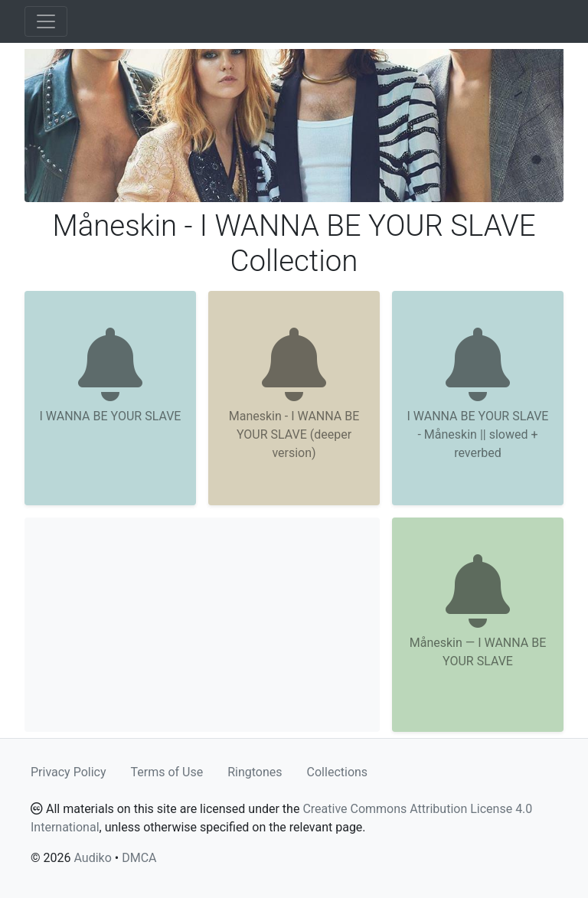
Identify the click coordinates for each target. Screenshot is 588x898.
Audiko (92, 858)
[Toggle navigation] (46, 21)
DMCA (139, 858)
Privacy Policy (69, 772)
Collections (338, 772)
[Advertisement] (202, 625)
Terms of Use (167, 772)
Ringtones (255, 772)
